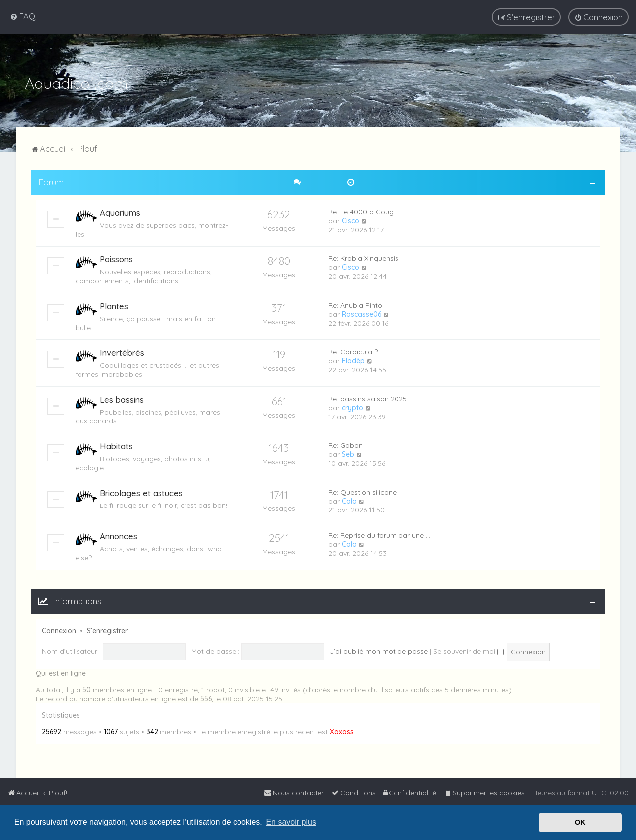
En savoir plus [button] (291, 822)
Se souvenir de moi (469, 650)
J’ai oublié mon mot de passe (379, 650)
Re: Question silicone (362, 491)
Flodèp (353, 360)
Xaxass (342, 731)
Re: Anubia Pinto (355, 304)
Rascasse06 (361, 313)
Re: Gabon (346, 444)
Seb (348, 453)
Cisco (351, 220)
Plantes (114, 305)
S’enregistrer (107, 630)
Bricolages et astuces (141, 492)
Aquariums (120, 211)
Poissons (116, 258)
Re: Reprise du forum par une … (379, 534)
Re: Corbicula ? (353, 351)
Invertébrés (122, 352)
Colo (349, 500)
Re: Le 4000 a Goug (361, 211)
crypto (353, 407)
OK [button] (580, 822)
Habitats (116, 445)
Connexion (59, 630)
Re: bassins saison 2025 (368, 398)
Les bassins (122, 398)
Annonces (119, 535)
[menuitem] (23, 16)
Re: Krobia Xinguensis (363, 257)
